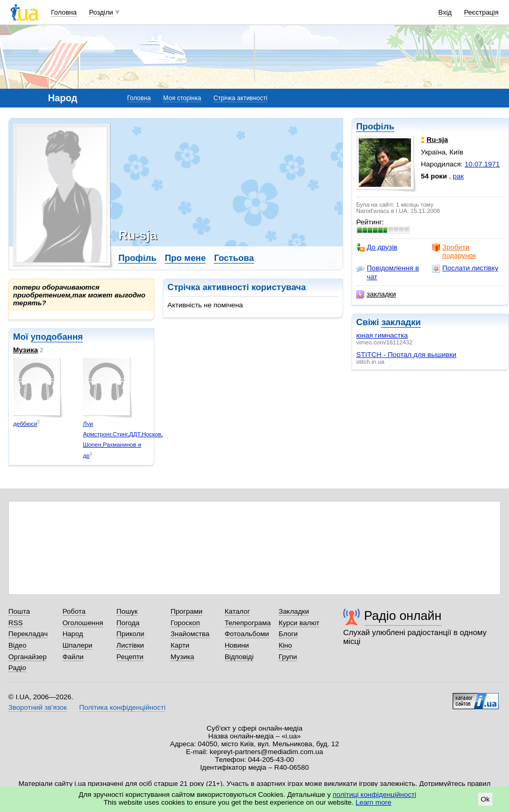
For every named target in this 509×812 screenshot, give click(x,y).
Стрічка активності (240, 98)
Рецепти (130, 657)
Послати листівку (465, 268)
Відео (17, 645)
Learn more (374, 802)
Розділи (101, 12)
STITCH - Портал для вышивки (406, 355)
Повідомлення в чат (387, 272)
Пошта (19, 611)
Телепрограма (248, 623)
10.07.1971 (482, 164)
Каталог (238, 611)
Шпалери (77, 645)
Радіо (17, 668)
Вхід (445, 12)
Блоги (288, 634)
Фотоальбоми (247, 634)
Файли (73, 657)
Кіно (285, 645)
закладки (376, 294)
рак (458, 176)
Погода (128, 623)
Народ (73, 634)
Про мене (185, 258)
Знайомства (190, 634)
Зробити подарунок (454, 251)
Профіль (375, 127)
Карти (180, 645)
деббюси (25, 424)
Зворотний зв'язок (38, 707)
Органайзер (27, 657)
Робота (74, 611)
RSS (16, 623)
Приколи (130, 634)
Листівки (130, 645)
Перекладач (28, 634)
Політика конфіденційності (122, 707)
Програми (186, 611)
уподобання (57, 337)
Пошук (127, 611)
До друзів (377, 247)
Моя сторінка (182, 98)
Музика (26, 350)
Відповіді (239, 657)
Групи (288, 657)
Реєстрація (481, 12)
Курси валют (299, 623)
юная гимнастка (382, 335)
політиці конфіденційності (374, 795)
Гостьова (234, 258)
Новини (237, 645)
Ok (485, 799)
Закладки (294, 611)
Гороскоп (185, 623)
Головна (64, 12)
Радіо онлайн (403, 616)
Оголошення (83, 623)
